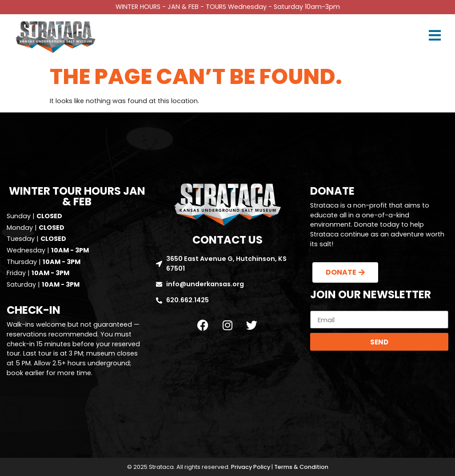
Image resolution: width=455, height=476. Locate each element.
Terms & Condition (301, 467)
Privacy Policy (251, 467)
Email (319, 308)
